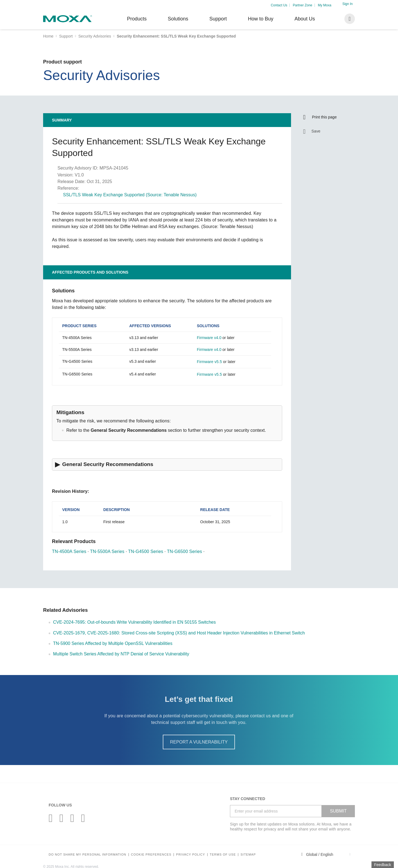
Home (48, 36)
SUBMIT (338, 811)
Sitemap (248, 855)
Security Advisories (95, 36)
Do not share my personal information (87, 855)
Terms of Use (223, 855)
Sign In (348, 4)
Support (218, 19)
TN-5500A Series (107, 551)
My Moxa (325, 5)
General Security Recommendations (108, 464)
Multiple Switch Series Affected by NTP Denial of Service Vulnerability (121, 654)
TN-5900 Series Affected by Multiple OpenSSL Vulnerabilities (113, 643)
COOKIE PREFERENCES (151, 855)
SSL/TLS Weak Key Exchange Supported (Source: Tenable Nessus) (130, 195)
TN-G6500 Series (184, 551)
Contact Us (279, 5)
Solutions (178, 19)
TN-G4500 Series (146, 551)
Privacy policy (191, 855)
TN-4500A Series (69, 551)
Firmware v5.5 (209, 362)
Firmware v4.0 (209, 338)
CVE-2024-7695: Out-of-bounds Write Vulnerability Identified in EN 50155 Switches (134, 622)
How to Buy (261, 19)
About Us (305, 19)
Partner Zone (303, 5)
